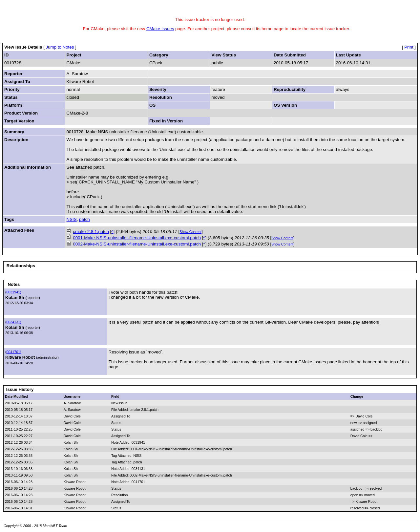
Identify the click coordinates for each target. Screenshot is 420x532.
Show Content (190, 232)
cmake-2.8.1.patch (91, 232)
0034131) (14, 322)
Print (409, 47)
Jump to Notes (60, 47)
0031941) (14, 292)
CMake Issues (160, 29)
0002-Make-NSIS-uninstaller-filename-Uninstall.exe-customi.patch (137, 244)
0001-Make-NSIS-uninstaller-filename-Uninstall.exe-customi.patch (137, 238)
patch (84, 219)
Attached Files (19, 230)
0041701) (14, 352)
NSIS (72, 219)
